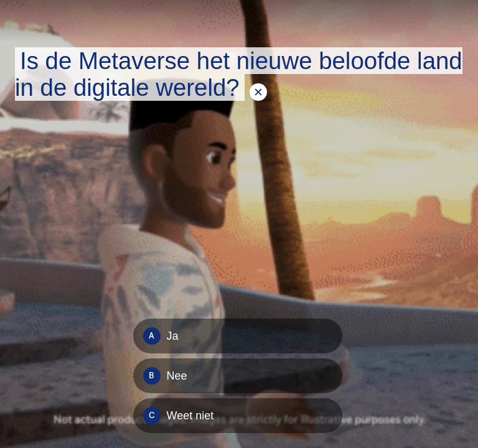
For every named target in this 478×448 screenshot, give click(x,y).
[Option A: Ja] (238, 336)
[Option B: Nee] (238, 376)
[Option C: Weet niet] (238, 416)
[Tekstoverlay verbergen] (258, 92)
